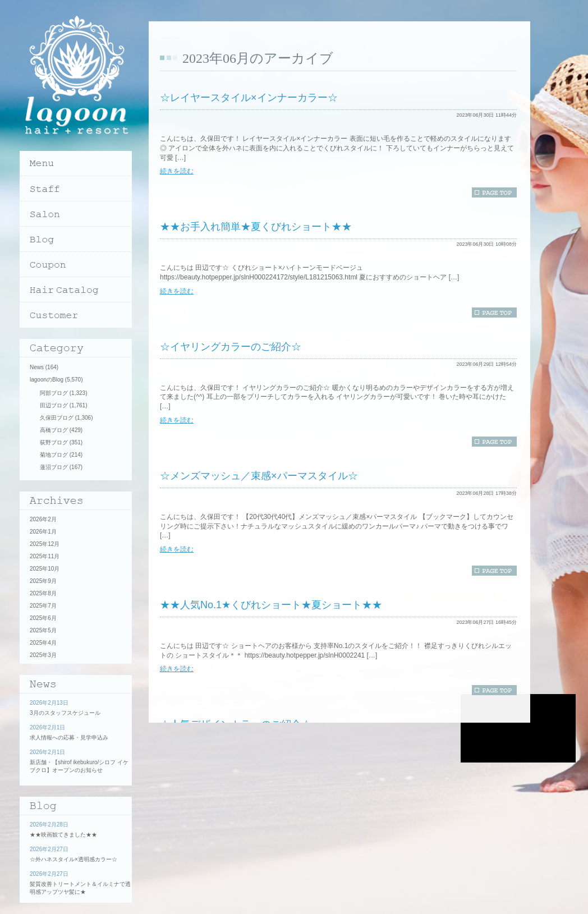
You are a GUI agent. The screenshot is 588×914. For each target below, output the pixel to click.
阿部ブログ (54, 393)
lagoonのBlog (47, 380)
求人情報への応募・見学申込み (69, 738)
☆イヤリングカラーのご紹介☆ (231, 347)
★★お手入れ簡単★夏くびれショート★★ (256, 227)
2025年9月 (43, 581)
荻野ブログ (54, 442)
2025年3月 (43, 655)
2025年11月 (45, 556)
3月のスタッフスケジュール (65, 713)
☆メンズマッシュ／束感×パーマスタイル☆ (259, 476)
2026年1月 (43, 532)
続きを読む (177, 171)
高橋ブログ (54, 430)
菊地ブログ (54, 455)
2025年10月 (45, 569)
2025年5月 (43, 630)
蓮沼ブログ (54, 467)
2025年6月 (43, 618)
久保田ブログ (57, 418)
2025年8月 (43, 593)
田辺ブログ (54, 405)
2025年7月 (43, 606)
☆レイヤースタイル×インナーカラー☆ (249, 98)
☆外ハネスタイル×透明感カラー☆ (73, 859)
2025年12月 (45, 544)
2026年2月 (43, 519)
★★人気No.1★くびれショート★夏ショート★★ (271, 605)
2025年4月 (43, 643)
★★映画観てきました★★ (63, 835)
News (37, 367)
